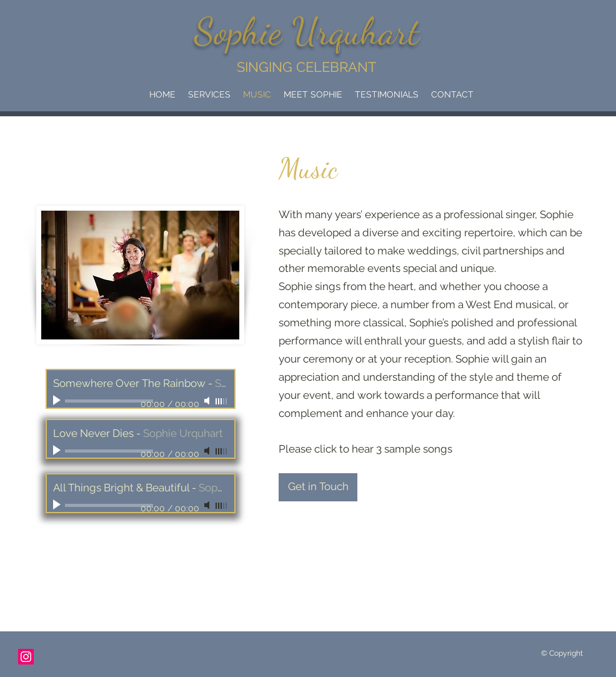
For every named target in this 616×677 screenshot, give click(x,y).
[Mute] (208, 401)
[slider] (222, 401)
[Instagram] (26, 657)
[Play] (58, 401)
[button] (209, 94)
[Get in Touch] (318, 487)
